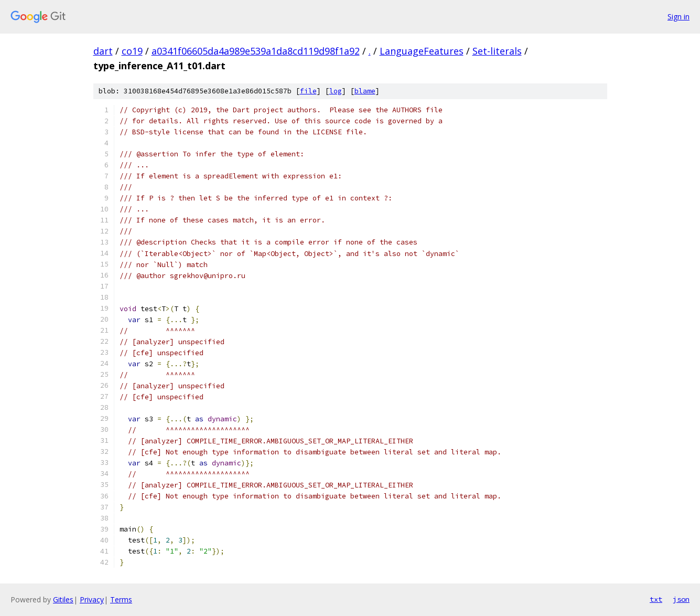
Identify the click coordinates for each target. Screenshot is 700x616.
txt (656, 599)
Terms (121, 599)
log (336, 91)
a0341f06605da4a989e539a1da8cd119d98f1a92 (256, 51)
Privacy (92, 599)
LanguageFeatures (422, 51)
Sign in (679, 17)
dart (103, 51)
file (308, 91)
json (681, 599)
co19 (132, 51)
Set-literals (497, 51)
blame (365, 91)
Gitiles (63, 599)
